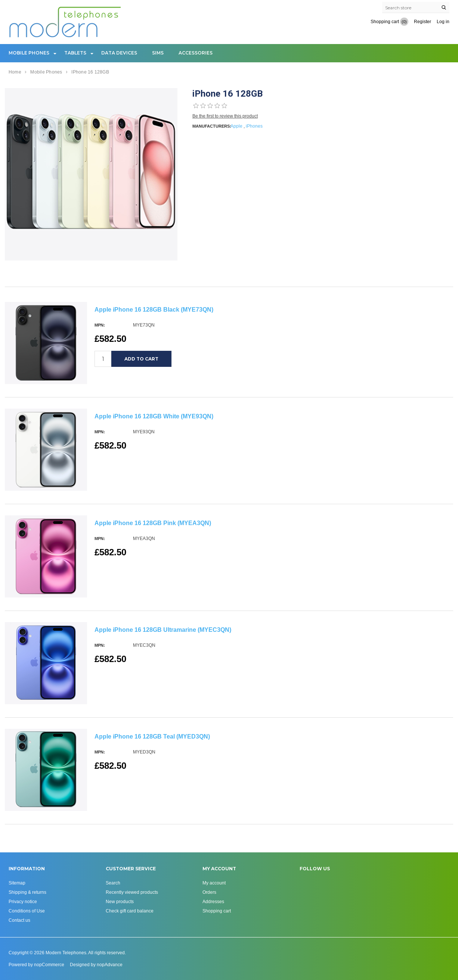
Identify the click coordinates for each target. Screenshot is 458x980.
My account (214, 883)
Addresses (213, 901)
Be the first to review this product (225, 116)
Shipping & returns (27, 892)
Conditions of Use (27, 911)
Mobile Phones (29, 53)
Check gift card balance (130, 911)
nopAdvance (110, 965)
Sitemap (17, 883)
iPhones (254, 126)
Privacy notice (23, 901)
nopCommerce (49, 965)
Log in (443, 21)
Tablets (75, 53)
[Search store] (416, 7)
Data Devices (119, 53)
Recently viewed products (132, 892)
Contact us (19, 920)
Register (423, 21)
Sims (158, 53)
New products (120, 901)
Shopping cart (217, 911)
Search (113, 883)
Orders (209, 892)
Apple (236, 126)
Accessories (196, 53)
